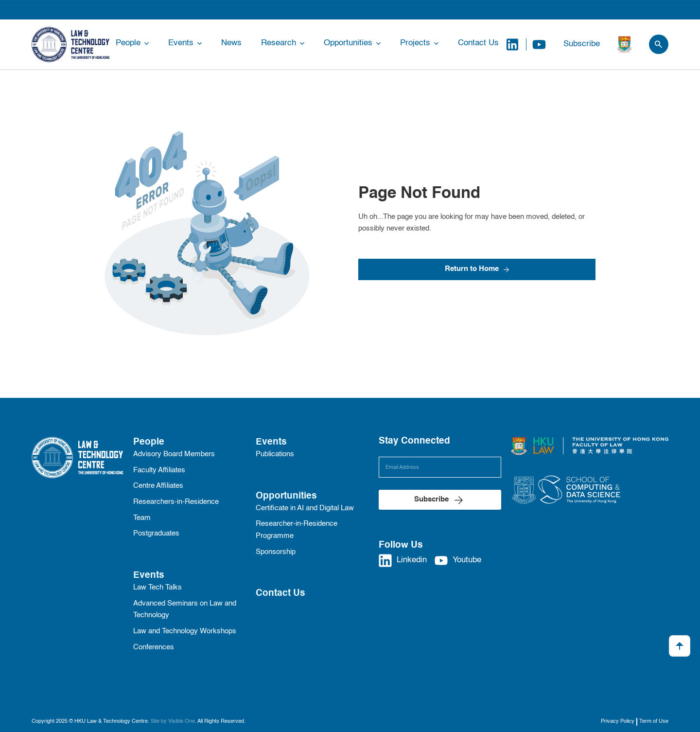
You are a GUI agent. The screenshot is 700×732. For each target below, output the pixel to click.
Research (279, 43)
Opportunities (348, 43)
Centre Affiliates (158, 486)
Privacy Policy (618, 721)
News (231, 43)
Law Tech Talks (157, 588)
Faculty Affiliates (159, 470)
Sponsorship (276, 552)
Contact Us (478, 43)
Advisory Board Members (174, 454)
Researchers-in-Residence (176, 502)
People (128, 43)
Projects (415, 43)
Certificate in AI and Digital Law (305, 508)
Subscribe (582, 44)
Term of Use (654, 721)
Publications (275, 454)
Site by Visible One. (174, 721)
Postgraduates (156, 534)
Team (142, 518)
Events (181, 43)
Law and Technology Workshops (185, 631)
